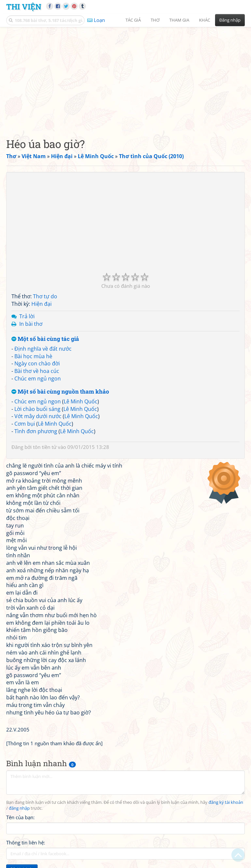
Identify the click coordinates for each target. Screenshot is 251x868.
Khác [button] (205, 20)
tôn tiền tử (45, 447)
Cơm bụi (25, 424)
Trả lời (27, 316)
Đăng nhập (230, 20)
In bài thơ (31, 324)
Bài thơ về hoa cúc (37, 371)
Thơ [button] (155, 20)
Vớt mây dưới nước (38, 416)
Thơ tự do (45, 296)
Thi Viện (24, 6)
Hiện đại (42, 304)
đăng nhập (19, 808)
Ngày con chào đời (37, 363)
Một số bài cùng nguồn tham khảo (60, 392)
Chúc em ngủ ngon (38, 379)
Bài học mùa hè (33, 356)
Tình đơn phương (36, 431)
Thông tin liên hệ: (26, 842)
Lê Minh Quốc (81, 401)
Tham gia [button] (179, 20)
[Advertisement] (125, 77)
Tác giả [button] (133, 20)
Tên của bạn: (20, 817)
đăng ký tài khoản (226, 802)
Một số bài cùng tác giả (45, 339)
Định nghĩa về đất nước (43, 349)
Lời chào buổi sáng (37, 409)
